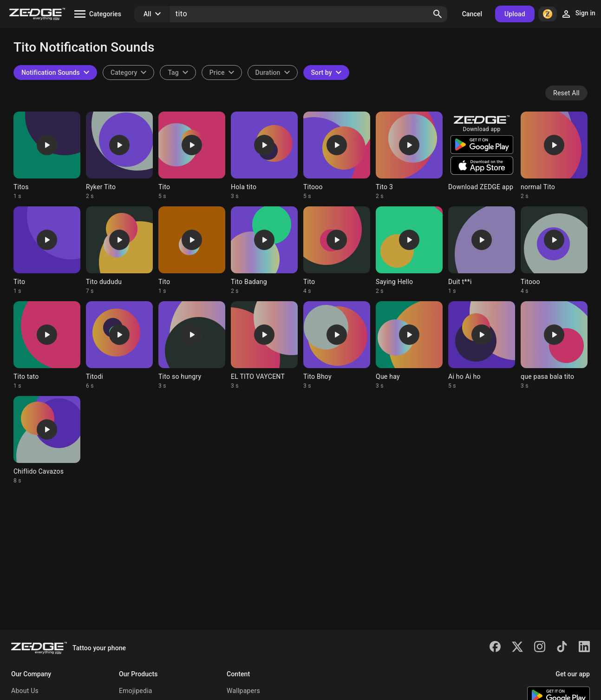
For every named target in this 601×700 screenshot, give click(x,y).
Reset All (566, 93)
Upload (515, 14)
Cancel (472, 14)
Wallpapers (243, 691)
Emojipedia (136, 691)
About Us (25, 691)
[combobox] (178, 73)
